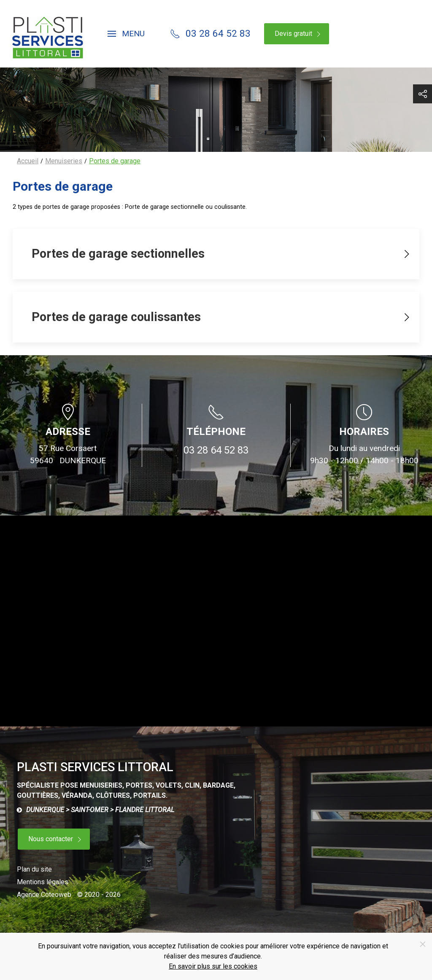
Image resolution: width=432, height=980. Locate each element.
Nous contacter (56, 839)
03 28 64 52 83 (216, 450)
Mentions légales (43, 882)
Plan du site (34, 869)
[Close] (423, 944)
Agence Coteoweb (44, 895)
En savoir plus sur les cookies (213, 966)
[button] (126, 34)
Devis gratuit (299, 34)
